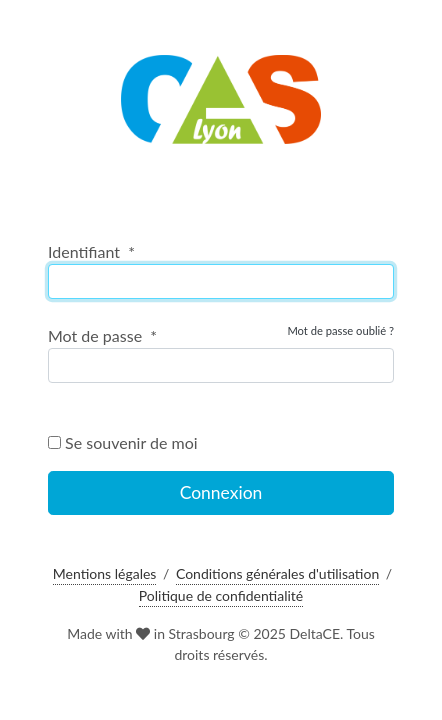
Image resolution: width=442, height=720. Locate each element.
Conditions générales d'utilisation (277, 573)
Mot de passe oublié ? (340, 330)
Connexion (221, 492)
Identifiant (91, 251)
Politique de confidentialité (221, 595)
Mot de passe (102, 335)
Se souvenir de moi (123, 442)
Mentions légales (105, 573)
